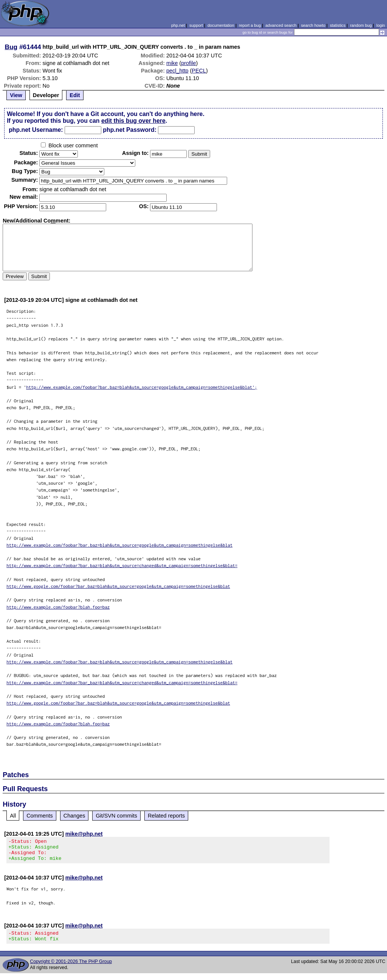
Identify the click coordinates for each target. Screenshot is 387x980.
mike (172, 63)
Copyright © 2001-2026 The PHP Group (71, 968)
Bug (11, 47)
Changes (74, 816)
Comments (40, 816)
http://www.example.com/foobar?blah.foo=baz (58, 607)
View (16, 95)
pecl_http (177, 71)
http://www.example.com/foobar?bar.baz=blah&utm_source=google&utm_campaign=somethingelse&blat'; (142, 387)
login (381, 25)
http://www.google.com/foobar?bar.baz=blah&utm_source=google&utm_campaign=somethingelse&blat (118, 586)
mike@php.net (84, 834)
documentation (221, 25)
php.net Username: (36, 130)
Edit (75, 95)
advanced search (281, 25)
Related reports (166, 816)
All (13, 816)
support (196, 25)
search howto (313, 25)
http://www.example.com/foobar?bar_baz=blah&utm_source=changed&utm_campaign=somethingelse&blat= (122, 682)
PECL (199, 71)
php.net (178, 25)
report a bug (250, 25)
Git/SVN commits (116, 816)
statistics (338, 25)
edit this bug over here (133, 121)
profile (188, 63)
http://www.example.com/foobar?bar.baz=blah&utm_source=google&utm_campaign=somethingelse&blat (119, 545)
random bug (361, 25)
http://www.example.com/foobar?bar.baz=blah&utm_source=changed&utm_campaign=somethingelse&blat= (122, 565)
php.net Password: (130, 130)
